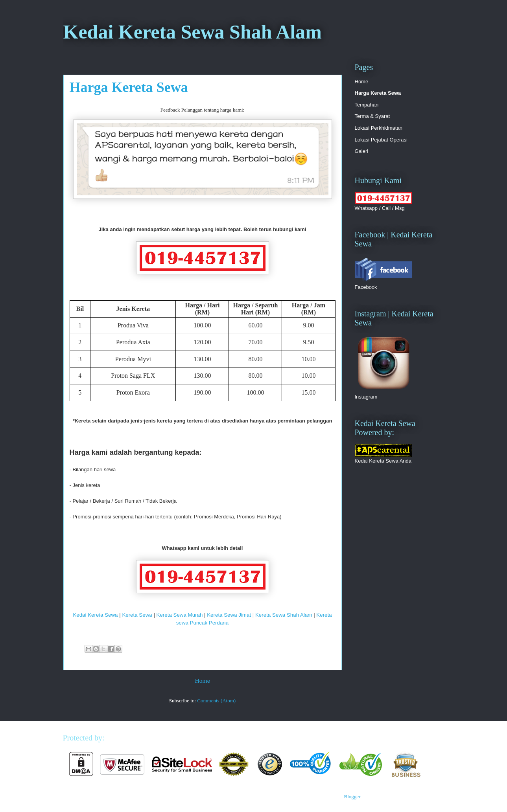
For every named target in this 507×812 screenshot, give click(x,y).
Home (202, 681)
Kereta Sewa (137, 615)
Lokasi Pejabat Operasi (381, 140)
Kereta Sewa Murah (180, 615)
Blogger (352, 796)
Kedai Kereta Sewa (95, 615)
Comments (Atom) (216, 701)
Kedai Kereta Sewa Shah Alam (193, 32)
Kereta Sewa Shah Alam (284, 615)
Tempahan (367, 105)
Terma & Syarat (372, 116)
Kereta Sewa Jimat (229, 615)
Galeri (362, 151)
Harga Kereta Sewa (378, 93)
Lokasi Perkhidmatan (379, 128)
